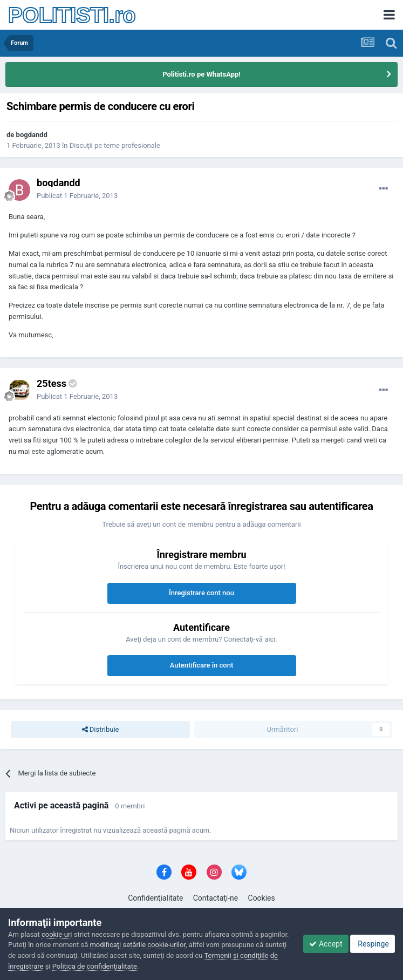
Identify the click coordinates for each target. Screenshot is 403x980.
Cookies (262, 898)
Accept (326, 944)
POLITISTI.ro (72, 15)
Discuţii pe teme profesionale (115, 145)
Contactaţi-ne (216, 898)
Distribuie (101, 730)
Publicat (77, 196)
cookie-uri (57, 934)
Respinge (373, 944)
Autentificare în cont (202, 665)
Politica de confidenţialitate (95, 966)
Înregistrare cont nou (202, 593)
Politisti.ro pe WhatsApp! (202, 74)
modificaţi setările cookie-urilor (138, 945)
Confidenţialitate (155, 898)
